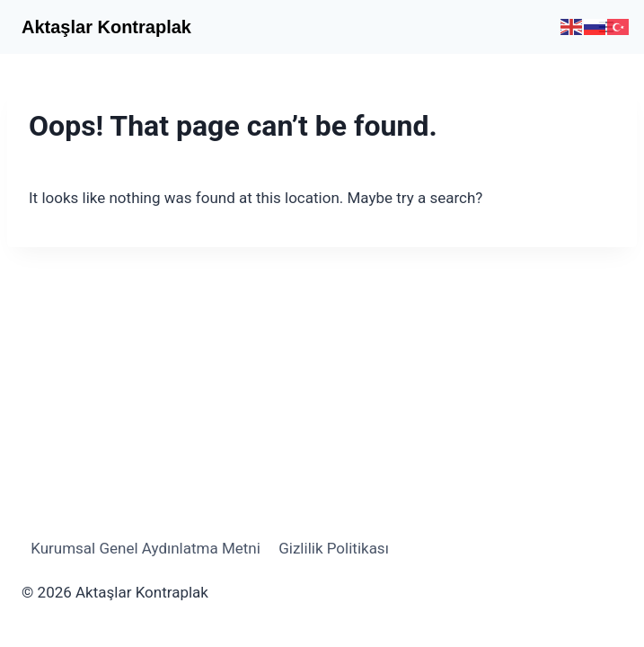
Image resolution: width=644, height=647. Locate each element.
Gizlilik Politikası (334, 548)
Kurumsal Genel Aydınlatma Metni (146, 548)
